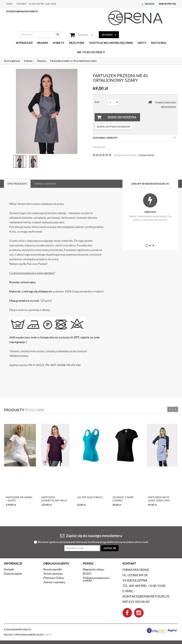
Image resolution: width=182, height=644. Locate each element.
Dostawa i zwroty (134, 138)
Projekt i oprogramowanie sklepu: (28, 635)
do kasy (109, 35)
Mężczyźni (77, 43)
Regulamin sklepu (94, 569)
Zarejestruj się (167, 4)
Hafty (142, 43)
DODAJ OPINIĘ (147, 155)
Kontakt (22, 4)
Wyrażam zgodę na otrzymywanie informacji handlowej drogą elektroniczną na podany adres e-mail (93, 542)
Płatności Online (54, 578)
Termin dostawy (53, 574)
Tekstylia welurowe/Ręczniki (111, 43)
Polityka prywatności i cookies (96, 579)
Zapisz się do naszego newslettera (91, 536)
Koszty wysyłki (53, 569)
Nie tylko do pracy (91, 52)
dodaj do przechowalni (113, 127)
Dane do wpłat (13, 574)
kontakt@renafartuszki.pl (22, 11)
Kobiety (59, 43)
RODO (87, 574)
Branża (43, 43)
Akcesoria (159, 43)
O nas (9, 4)
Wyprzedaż (24, 43)
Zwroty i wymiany (54, 582)
